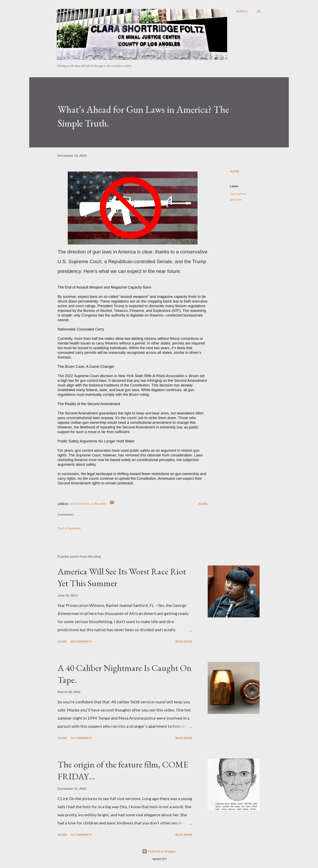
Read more (184, 641)
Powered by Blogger (159, 851)
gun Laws (236, 199)
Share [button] (235, 171)
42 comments (81, 835)
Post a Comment (69, 528)
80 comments (81, 641)
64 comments (81, 738)
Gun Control (238, 194)
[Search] (242, 11)
